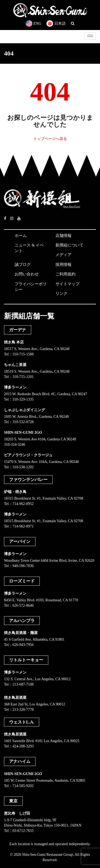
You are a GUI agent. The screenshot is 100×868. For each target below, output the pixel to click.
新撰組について (69, 245)
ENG (33, 24)
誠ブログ (23, 265)
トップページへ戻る (50, 139)
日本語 (56, 24)
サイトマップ (67, 284)
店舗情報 (63, 236)
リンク (61, 293)
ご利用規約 (65, 274)
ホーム (21, 236)
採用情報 (63, 265)
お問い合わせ (27, 274)
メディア (63, 255)
